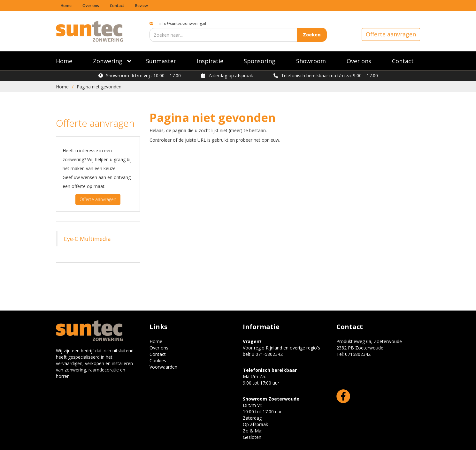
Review (142, 6)
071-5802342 (269, 354)
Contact (117, 6)
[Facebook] (343, 396)
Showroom (311, 61)
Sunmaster (161, 61)
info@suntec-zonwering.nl (183, 23)
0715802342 (358, 354)
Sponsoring (260, 61)
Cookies (158, 360)
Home (66, 6)
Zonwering (108, 61)
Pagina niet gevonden (99, 87)
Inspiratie (210, 61)
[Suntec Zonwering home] (89, 31)
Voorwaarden (163, 367)
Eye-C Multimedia (87, 239)
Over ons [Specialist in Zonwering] (359, 61)
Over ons (91, 6)
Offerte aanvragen (391, 34)
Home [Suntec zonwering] (64, 61)
